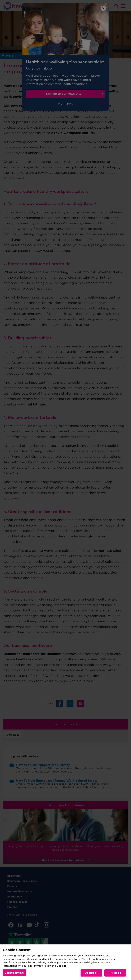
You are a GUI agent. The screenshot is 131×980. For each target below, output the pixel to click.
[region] (65, 962)
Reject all (115, 973)
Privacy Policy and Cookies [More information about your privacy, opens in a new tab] (50, 966)
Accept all (91, 973)
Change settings (15, 973)
